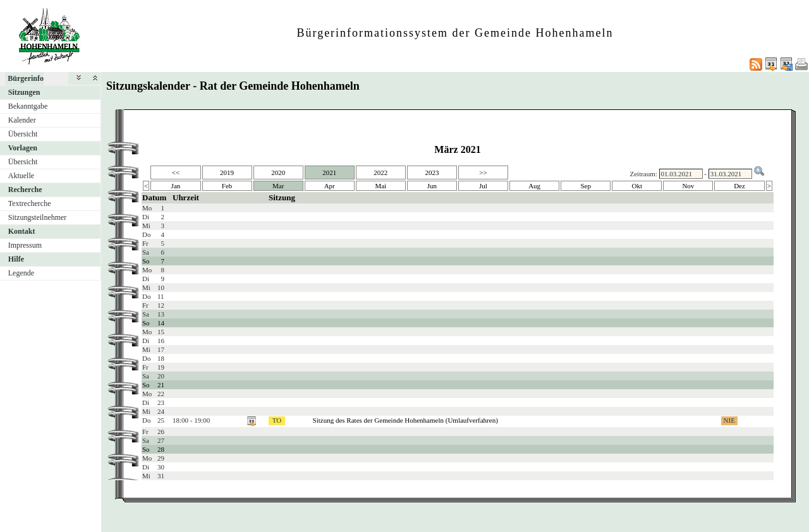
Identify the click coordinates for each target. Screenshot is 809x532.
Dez (739, 186)
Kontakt (22, 231)
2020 (278, 172)
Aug (534, 186)
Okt (637, 186)
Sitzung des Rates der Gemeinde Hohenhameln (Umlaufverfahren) (405, 420)
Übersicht (23, 134)
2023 (432, 172)
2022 (380, 172)
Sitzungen (24, 92)
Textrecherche (30, 203)
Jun (432, 186)
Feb (227, 186)
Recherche (25, 190)
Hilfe (16, 259)
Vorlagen (23, 148)
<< (176, 172)
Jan (176, 186)
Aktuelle (21, 176)
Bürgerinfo (26, 78)
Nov (688, 186)
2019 (227, 172)
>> (483, 172)
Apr (330, 186)
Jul (483, 186)
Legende (21, 273)
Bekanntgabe (28, 106)
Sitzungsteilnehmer (38, 217)
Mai (380, 186)
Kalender (22, 120)
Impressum (25, 245)
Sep (586, 186)
